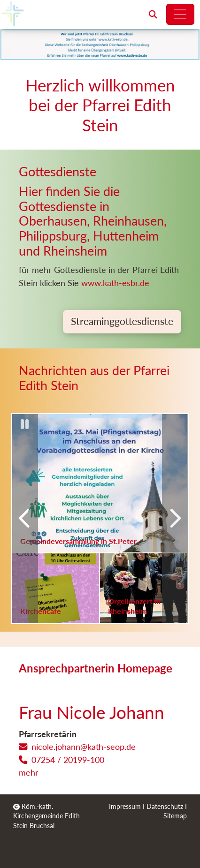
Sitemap (175, 816)
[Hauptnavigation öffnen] (181, 14)
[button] (153, 15)
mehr (29, 772)
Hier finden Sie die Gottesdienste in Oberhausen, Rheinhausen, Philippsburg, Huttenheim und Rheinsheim (93, 221)
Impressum (125, 807)
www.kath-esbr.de (116, 283)
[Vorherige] (25, 519)
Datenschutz (165, 807)
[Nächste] (175, 519)
